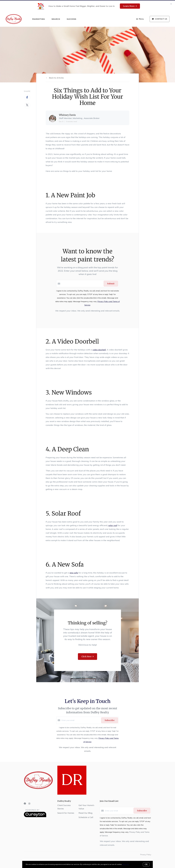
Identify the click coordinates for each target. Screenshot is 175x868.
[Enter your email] (81, 720)
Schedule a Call (86, 817)
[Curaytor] (35, 817)
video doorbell (99, 350)
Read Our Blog (85, 813)
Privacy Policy (146, 855)
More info (126, 864)
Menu (140, 19)
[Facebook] (25, 804)
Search (56, 19)
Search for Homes (66, 813)
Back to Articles (56, 78)
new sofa (74, 573)
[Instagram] (29, 804)
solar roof (113, 525)
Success (71, 19)
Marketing (39, 19)
